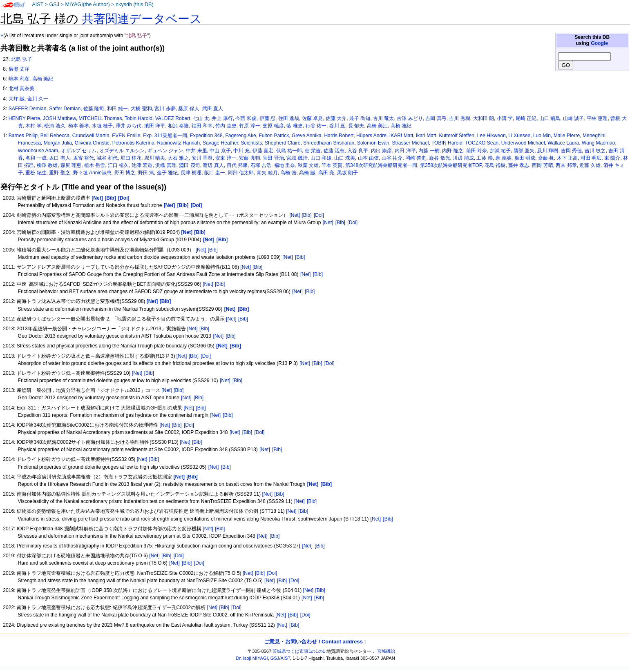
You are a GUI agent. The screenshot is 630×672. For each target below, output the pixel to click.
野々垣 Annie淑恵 (92, 173)
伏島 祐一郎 (289, 151)
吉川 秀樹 (459, 118)
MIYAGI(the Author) (87, 4)
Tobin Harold (139, 118)
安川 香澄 (202, 158)
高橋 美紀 (43, 79)
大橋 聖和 (141, 109)
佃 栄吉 (313, 151)
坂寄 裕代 (84, 158)
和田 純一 (117, 109)
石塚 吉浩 (261, 165)
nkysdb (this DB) (135, 4)
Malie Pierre (567, 136)
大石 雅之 (178, 158)
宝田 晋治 (273, 158)
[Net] (295, 215)
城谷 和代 (107, 158)
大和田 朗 (484, 118)
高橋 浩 (288, 173)
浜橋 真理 (166, 165)
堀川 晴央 (155, 158)
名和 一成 (36, 158)
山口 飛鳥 (550, 118)
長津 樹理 (191, 173)
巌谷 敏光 (439, 158)
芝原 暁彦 (273, 126)
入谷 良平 (358, 151)
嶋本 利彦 (19, 79)
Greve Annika (307, 136)
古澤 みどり (410, 118)
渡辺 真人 (213, 165)
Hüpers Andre (371, 136)
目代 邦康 (237, 165)
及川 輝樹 (548, 151)
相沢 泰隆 (178, 126)
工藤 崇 (484, 158)
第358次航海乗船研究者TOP (451, 165)
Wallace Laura (563, 143)
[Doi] (319, 215)
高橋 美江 (377, 126)
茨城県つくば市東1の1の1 (299, 651)
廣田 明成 (525, 158)
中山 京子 (220, 151)
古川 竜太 (383, 118)
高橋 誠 (307, 173)
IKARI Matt (401, 136)
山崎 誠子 (573, 118)
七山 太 (201, 118)
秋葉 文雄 (308, 165)
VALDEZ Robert (173, 118)
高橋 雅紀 (401, 126)
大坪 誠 (17, 99)
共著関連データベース (142, 19)
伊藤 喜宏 (263, 151)
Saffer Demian (65, 109)
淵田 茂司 (189, 165)
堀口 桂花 (131, 158)
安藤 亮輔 (249, 158)
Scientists (252, 143)
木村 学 (33, 126)
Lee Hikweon (491, 136)
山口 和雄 (321, 158)
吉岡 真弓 (436, 118)
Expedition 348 (206, 136)
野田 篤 (146, 173)
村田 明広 (591, 158)
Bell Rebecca (55, 136)
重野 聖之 (59, 173)
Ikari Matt (426, 136)
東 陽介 (612, 158)
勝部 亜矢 (524, 151)
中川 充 (241, 151)
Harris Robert (339, 136)
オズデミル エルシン (122, 151)
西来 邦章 (566, 165)
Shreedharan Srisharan (329, 143)
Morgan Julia (58, 143)
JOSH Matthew (59, 118)
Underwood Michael (523, 143)
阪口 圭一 (215, 173)
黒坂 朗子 (347, 173)
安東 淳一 (226, 158)
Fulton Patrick (274, 136)
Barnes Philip (23, 136)
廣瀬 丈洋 (19, 69)
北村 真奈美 (21, 89)
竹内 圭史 (226, 126)
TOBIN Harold (447, 143)
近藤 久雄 (590, 165)
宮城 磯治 (297, 158)
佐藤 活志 (334, 151)
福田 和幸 (202, 126)
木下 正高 (567, 158)
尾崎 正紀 (526, 118)
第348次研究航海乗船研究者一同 (381, 165)
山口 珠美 (345, 158)
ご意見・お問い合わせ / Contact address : (315, 642)
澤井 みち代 (128, 126)
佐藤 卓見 (312, 118)
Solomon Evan (373, 143)
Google (599, 43)
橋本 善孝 (79, 126)
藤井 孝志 (519, 165)
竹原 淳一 (249, 126)
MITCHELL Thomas (100, 118)
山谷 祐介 (392, 158)
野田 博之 (125, 173)
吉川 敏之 (595, 151)
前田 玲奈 (477, 151)
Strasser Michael (410, 143)
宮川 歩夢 (165, 109)
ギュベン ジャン (165, 151)
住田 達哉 (289, 118)
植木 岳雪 (95, 165)
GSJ (54, 4)
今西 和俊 (246, 118)
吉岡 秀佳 (571, 151)
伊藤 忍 (267, 118)
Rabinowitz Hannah (178, 143)
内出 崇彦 (381, 151)
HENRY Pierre (25, 118)
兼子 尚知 (360, 118)
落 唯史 (294, 126)
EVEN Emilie (126, 136)
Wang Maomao (599, 143)
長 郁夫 (356, 126)
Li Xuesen (519, 136)
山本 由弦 (368, 158)
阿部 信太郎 (241, 173)
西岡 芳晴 (542, 165)
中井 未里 (196, 151)
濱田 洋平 (155, 126)
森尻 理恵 (71, 165)
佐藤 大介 (336, 118)
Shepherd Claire (283, 143)
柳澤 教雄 (47, 165)
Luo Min (542, 136)
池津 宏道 (142, 165)
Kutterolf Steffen (457, 136)
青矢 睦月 (267, 173)
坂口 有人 (59, 158)
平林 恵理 (597, 118)
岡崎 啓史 (416, 158)
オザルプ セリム (79, 151)
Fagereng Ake (240, 136)
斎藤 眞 (546, 158)
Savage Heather (220, 143)
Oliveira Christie (92, 143)
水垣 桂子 (102, 126)
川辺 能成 (463, 158)
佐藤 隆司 (94, 109)
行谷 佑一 (316, 126)
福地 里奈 (285, 165)
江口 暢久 (118, 165)
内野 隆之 (452, 151)
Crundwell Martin (91, 136)
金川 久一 (38, 99)
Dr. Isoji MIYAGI (252, 658)
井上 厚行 (222, 118)
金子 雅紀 (167, 173)
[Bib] (306, 215)
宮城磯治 (386, 651)
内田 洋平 (405, 151)
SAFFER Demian (28, 109)
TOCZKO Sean (482, 143)
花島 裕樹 (495, 165)
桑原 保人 (189, 109)
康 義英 (503, 158)
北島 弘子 (21, 59)
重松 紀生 (36, 173)
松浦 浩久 (55, 126)
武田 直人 (213, 109)
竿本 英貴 (332, 165)
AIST (38, 4)
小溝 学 (505, 118)
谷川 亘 (337, 126)
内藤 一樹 (429, 151)
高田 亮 (326, 173)
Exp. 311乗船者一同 (165, 136)
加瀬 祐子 (500, 151)
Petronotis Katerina (133, 143)
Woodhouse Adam (38, 151)
